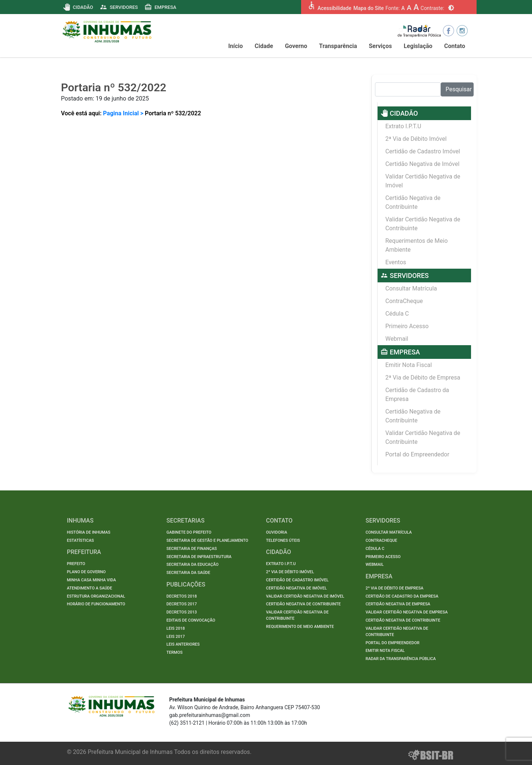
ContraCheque (404, 301)
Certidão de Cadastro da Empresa (417, 395)
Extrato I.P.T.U (403, 126)
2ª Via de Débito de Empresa (423, 378)
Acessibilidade (334, 8)
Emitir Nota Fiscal (409, 365)
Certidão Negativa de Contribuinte (413, 202)
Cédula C (397, 314)
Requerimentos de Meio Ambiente (417, 245)
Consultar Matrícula (411, 288)
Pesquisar (459, 89)
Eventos (396, 262)
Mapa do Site (368, 8)
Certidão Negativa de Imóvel (422, 164)
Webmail (397, 339)
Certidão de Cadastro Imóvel (423, 151)
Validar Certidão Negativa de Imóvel (423, 181)
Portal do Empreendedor (417, 454)
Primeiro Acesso (407, 326)
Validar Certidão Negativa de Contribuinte (423, 224)
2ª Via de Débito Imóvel (416, 139)
